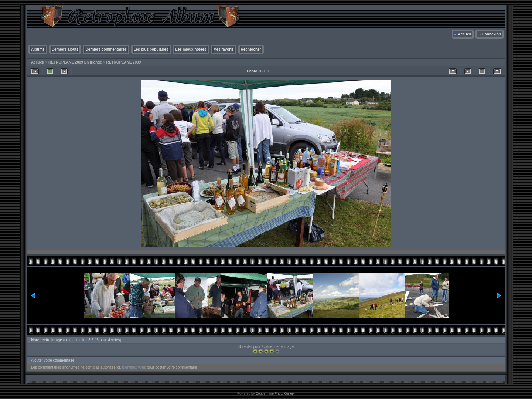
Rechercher (251, 49)
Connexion (491, 34)
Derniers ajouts (65, 49)
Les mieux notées (191, 49)
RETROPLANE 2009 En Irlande (75, 62)
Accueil (465, 34)
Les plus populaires (151, 49)
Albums (38, 49)
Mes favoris (224, 49)
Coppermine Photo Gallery (275, 393)
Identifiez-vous (134, 367)
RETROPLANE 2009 (123, 62)
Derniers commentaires (106, 49)
